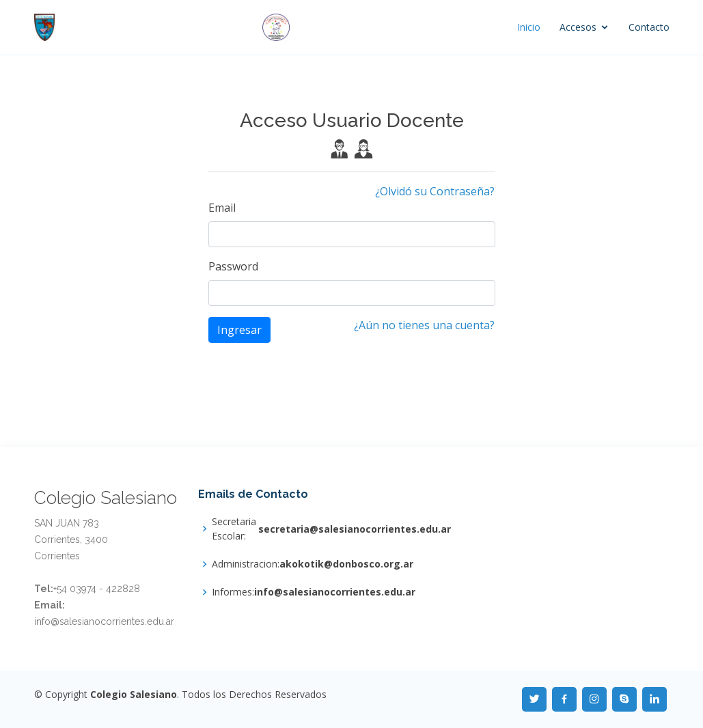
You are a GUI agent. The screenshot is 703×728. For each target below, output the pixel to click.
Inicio (529, 27)
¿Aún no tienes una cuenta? (424, 325)
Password (233, 266)
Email (222, 208)
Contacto (649, 27)
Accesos (578, 27)
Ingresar (239, 330)
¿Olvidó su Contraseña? (435, 191)
